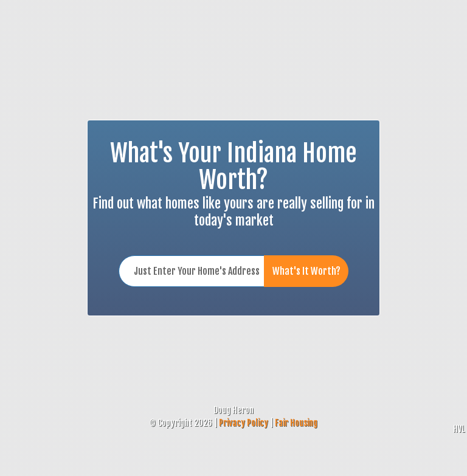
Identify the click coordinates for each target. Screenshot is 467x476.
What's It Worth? (306, 271)
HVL (459, 429)
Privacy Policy (244, 423)
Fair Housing (296, 423)
